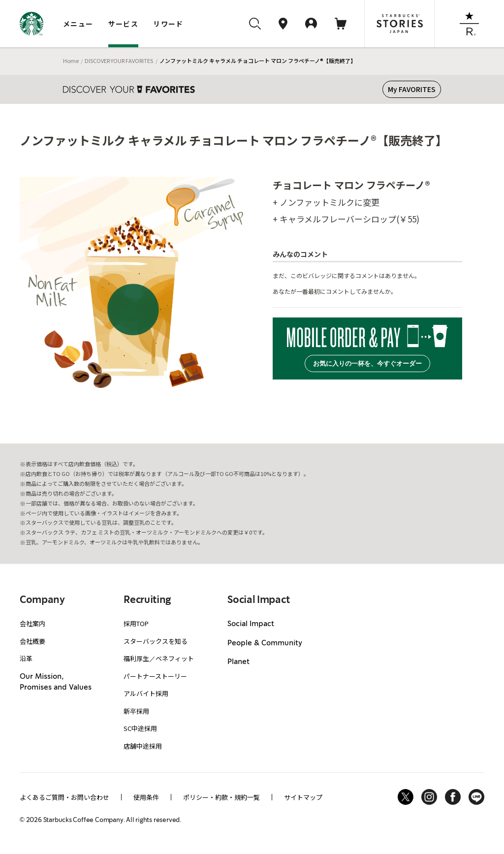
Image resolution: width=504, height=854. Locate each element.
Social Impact (251, 624)
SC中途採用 (140, 728)
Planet (238, 662)
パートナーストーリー (155, 676)
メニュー (78, 24)
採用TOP (136, 623)
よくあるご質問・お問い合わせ (64, 797)
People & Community (265, 643)
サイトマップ (303, 797)
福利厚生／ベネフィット (159, 658)
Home (71, 61)
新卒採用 (136, 711)
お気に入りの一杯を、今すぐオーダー (367, 364)
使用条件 (146, 797)
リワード (168, 24)
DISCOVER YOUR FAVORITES (119, 61)
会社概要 (32, 641)
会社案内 (32, 623)
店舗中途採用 (143, 746)
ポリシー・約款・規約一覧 (221, 797)
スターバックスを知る (156, 641)
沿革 (26, 658)
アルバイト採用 (146, 693)
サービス (124, 24)
